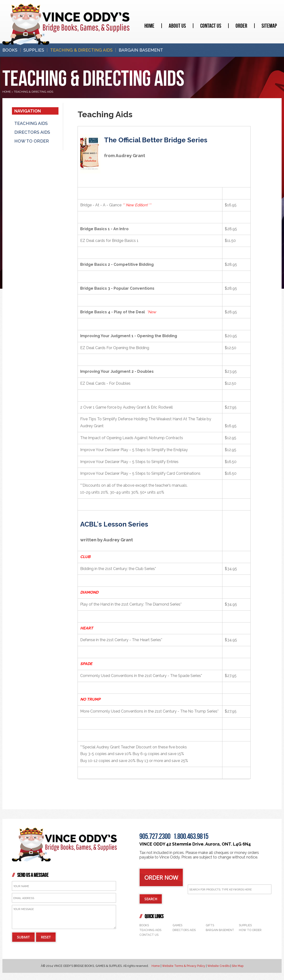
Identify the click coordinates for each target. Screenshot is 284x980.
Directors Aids (32, 132)
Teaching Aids (31, 123)
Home (149, 26)
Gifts (210, 925)
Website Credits (218, 966)
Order (241, 26)
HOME (7, 92)
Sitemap (269, 26)
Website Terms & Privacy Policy (184, 966)
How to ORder (32, 141)
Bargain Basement (141, 50)
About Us (177, 26)
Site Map (238, 966)
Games (177, 925)
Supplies (34, 50)
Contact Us (211, 26)
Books (10, 50)
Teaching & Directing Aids (81, 50)
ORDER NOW (161, 877)
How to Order (250, 930)
